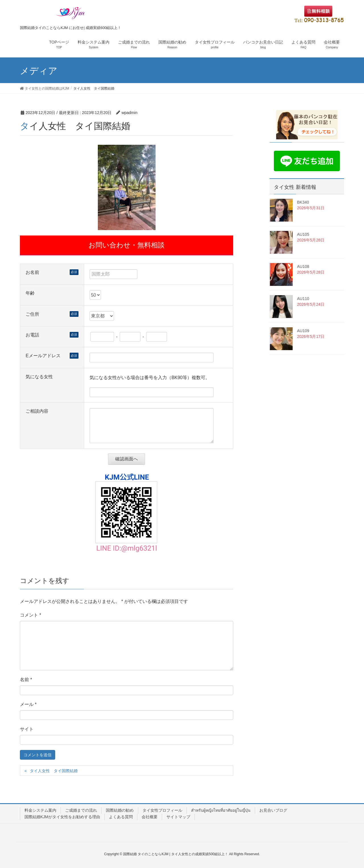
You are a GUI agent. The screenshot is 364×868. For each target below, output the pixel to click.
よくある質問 (121, 817)
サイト (27, 729)
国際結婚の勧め (120, 810)
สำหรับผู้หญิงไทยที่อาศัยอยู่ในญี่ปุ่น (221, 810)
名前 (26, 680)
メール (28, 704)
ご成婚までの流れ (81, 810)
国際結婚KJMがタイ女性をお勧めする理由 (62, 817)
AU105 (303, 234)
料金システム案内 (40, 810)
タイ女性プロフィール (162, 810)
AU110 (303, 299)
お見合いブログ (273, 810)
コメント (31, 615)
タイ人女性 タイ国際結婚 (54, 771)
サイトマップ (178, 817)
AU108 (303, 266)
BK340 (303, 202)
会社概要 (150, 817)
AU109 (303, 331)
